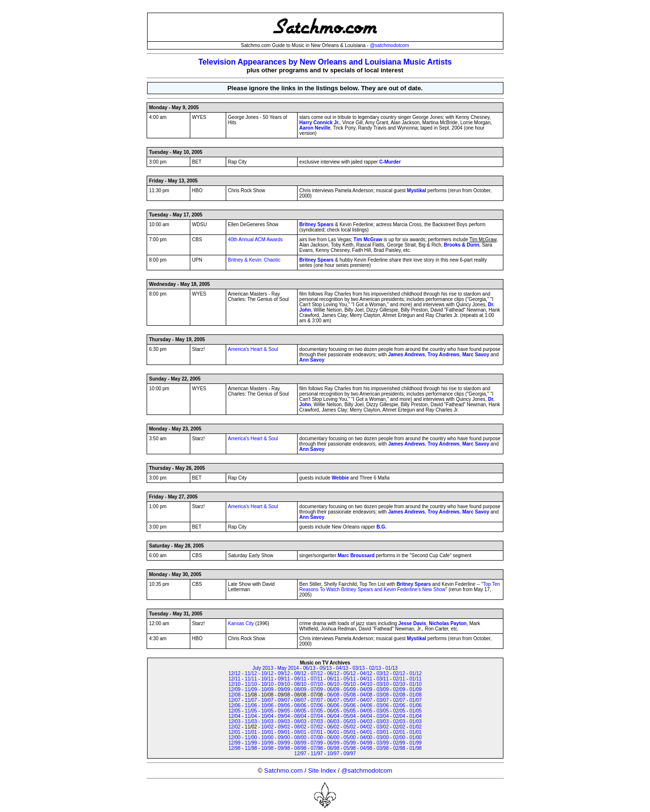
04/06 (366, 705)
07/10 (317, 684)
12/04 (234, 716)
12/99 (234, 743)
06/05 (333, 711)
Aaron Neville (315, 128)
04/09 (366, 689)
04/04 (366, 716)
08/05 (300, 711)
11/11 (251, 679)
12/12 (234, 673)
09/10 (284, 684)
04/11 (366, 679)
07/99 (317, 743)
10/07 (267, 700)
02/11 (399, 679)
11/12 (251, 673)
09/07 (284, 700)
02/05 (399, 711)
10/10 (267, 684)
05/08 (350, 695)
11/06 (251, 705)
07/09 (317, 689)
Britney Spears (317, 224)
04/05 (366, 711)
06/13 (309, 668)
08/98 (300, 748)
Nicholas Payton (448, 623)
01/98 (416, 748)
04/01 (366, 732)
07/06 (317, 705)
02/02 (399, 727)
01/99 (416, 743)
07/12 (317, 673)
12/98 (234, 748)
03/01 (383, 732)
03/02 (383, 727)
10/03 (267, 721)
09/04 (284, 716)
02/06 (399, 705)
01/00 (416, 737)
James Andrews (406, 355)
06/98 (333, 748)
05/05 (350, 711)
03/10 (383, 684)
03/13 (358, 668)
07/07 (317, 700)
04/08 (366, 695)
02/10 (399, 684)
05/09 (350, 689)
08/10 (300, 684)
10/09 (267, 689)
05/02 (350, 727)
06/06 (333, 705)
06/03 (333, 721)
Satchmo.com (283, 771)
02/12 (399, 673)
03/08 (383, 695)
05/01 (350, 732)
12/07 (234, 700)
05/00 (350, 737)
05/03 (350, 721)
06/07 (333, 700)
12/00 (234, 737)
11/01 (251, 732)
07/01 (317, 732)
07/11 (317, 679)
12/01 (234, 732)
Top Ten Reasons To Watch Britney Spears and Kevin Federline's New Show (400, 587)
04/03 (366, 721)
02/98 (399, 748)
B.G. (382, 527)
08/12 (300, 673)
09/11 (284, 679)
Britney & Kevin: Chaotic (254, 260)
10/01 (267, 732)
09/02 (284, 727)
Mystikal (416, 191)
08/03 (300, 721)
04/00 (366, 737)
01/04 (416, 716)
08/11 (300, 679)
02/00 (399, 737)
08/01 (300, 732)
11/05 (251, 711)
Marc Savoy (476, 355)
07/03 (317, 721)
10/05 (267, 711)
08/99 (300, 743)
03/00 (383, 737)
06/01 (333, 732)
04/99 (366, 743)
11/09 (251, 689)
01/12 (416, 673)
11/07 (251, 700)
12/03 (234, 721)
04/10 (366, 684)
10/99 (267, 743)
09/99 (284, 743)
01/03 (416, 721)
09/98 (284, 748)
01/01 (416, 732)
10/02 (267, 727)
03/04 (383, 716)
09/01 (284, 732)
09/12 (284, 673)
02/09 (399, 689)
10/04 (267, 716)
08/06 (300, 705)
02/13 (375, 668)
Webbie (340, 478)
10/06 (267, 705)
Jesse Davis (412, 623)
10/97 (333, 754)
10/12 (267, 673)
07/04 (317, 716)
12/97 (300, 754)
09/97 (350, 754)
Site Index (322, 771)
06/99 (333, 743)
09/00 (284, 737)
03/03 (383, 721)
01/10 (416, 684)
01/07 (416, 700)
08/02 (300, 727)
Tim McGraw (368, 240)
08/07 (300, 700)
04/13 (342, 668)
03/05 (383, 711)
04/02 (366, 727)
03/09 (383, 689)
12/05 (234, 711)
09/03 (284, 721)
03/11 (383, 679)
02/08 (399, 695)
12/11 (234, 679)
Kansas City (241, 623)
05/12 (350, 673)
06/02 (333, 727)
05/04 (350, 716)
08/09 (300, 689)
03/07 (383, 700)
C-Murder (390, 162)
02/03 (399, 721)
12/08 (234, 695)
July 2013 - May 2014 (276, 668)
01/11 (416, 679)
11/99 (251, 743)
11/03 (251, 721)
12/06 (234, 705)
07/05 (317, 711)
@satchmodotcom (390, 45)
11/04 (251, 716)
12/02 (234, 727)
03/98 (383, 748)
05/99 (350, 743)
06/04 (333, 716)
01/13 (392, 668)
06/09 (333, 689)
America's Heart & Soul (253, 349)
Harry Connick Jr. (320, 123)
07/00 (317, 737)
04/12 (366, 673)
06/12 (333, 673)
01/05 (416, 711)
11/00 (251, 737)
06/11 (333, 679)
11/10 (251, 684)
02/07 (399, 700)
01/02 (416, 727)
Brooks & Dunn (461, 245)
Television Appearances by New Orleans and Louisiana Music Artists (325, 62)
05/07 (350, 700)
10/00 (267, 737)
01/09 (416, 689)
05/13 (325, 668)
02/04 (399, 716)
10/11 (267, 679)
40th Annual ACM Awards (256, 240)
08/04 (300, 716)
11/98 (251, 748)
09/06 (284, 705)
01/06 (416, 705)
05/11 (350, 679)
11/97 (317, 754)
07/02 (317, 727)
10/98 (267, 748)
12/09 (234, 689)
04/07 (366, 700)
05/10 (350, 684)
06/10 (333, 684)
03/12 (383, 673)
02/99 (399, 743)
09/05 (284, 711)
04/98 (366, 748)
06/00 (333, 737)
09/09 (284, 689)
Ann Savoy (312, 360)
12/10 (234, 684)
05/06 (350, 705)
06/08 (333, 695)
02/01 (399, 732)
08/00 (300, 737)
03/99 (383, 743)
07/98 (317, 748)
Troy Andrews (444, 355)
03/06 (383, 705)
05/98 (350, 748)
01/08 (416, 695)
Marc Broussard (356, 555)
